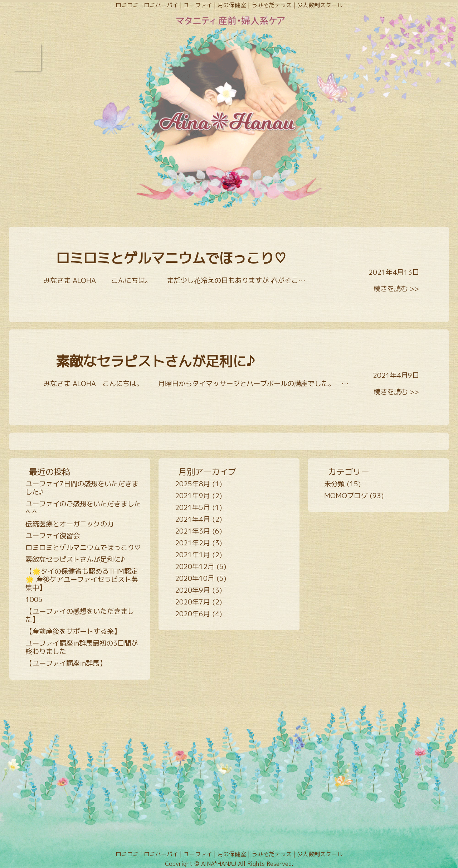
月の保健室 (232, 5)
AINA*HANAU (219, 864)
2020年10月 (195, 578)
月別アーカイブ (207, 472)
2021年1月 (193, 554)
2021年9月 (193, 495)
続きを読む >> (396, 288)
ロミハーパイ (161, 5)
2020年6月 (193, 614)
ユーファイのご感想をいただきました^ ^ (83, 508)
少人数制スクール (320, 5)
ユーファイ (198, 5)
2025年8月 (193, 484)
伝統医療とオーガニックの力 (70, 524)
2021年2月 (193, 543)
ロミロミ (127, 5)
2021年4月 (193, 519)
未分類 (334, 484)
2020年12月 (195, 566)
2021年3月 (193, 531)
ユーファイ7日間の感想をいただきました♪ (82, 488)
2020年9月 (193, 590)
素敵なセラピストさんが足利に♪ (155, 361)
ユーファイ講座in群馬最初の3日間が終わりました (82, 647)
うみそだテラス (272, 5)
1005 (34, 599)
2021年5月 (193, 507)
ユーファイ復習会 (53, 536)
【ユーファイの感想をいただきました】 (80, 615)
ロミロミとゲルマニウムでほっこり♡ (171, 258)
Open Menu (27, 57)
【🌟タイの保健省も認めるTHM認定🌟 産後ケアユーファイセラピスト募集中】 (82, 579)
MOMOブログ (346, 495)
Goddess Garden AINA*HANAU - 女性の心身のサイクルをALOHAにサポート (229, 114)
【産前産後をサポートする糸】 (73, 631)
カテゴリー (349, 472)
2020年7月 (193, 602)
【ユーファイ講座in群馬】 (66, 663)
